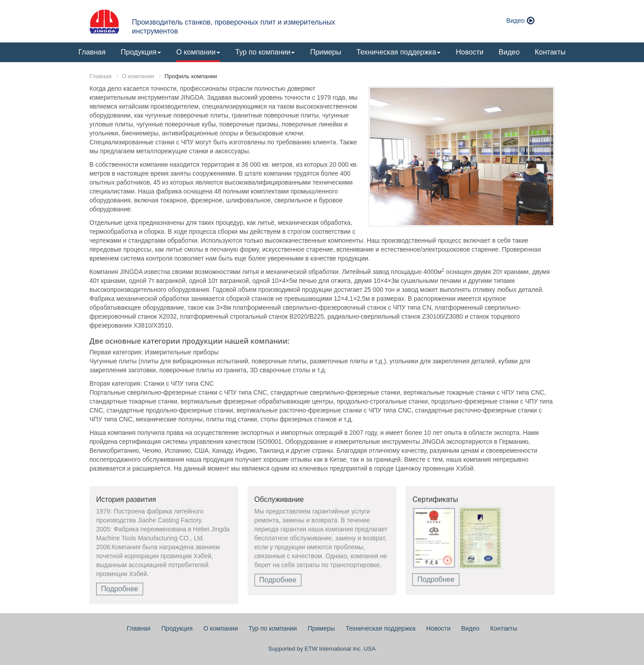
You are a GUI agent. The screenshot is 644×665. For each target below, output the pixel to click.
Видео (515, 21)
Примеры (326, 52)
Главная (92, 52)
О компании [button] (198, 52)
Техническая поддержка (381, 628)
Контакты (550, 52)
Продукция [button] (141, 52)
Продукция (177, 628)
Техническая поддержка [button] (398, 52)
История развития (126, 499)
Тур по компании (273, 628)
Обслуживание (279, 499)
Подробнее (120, 589)
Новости (470, 52)
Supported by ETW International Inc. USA (322, 649)
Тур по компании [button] (265, 52)
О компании (138, 76)
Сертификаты (435, 499)
